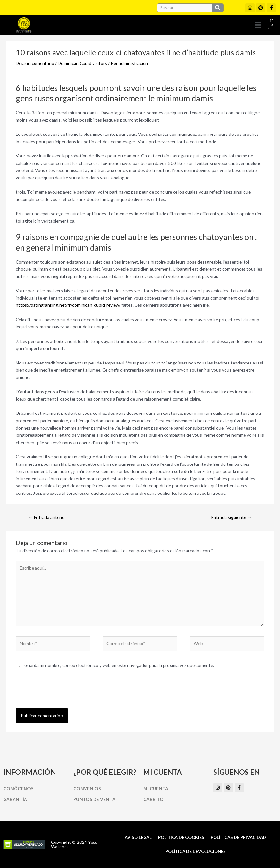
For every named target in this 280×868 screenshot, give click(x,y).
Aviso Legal (138, 837)
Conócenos (18, 788)
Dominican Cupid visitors (82, 63)
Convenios (87, 788)
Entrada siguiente (231, 517)
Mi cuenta (156, 788)
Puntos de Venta (94, 799)
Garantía (15, 799)
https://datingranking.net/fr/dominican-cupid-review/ (68, 305)
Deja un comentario (35, 63)
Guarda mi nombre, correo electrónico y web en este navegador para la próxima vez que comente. (119, 665)
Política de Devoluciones (196, 851)
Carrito (153, 799)
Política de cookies (181, 837)
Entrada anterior (47, 517)
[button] (258, 25)
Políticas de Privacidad (238, 837)
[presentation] (65, 693)
